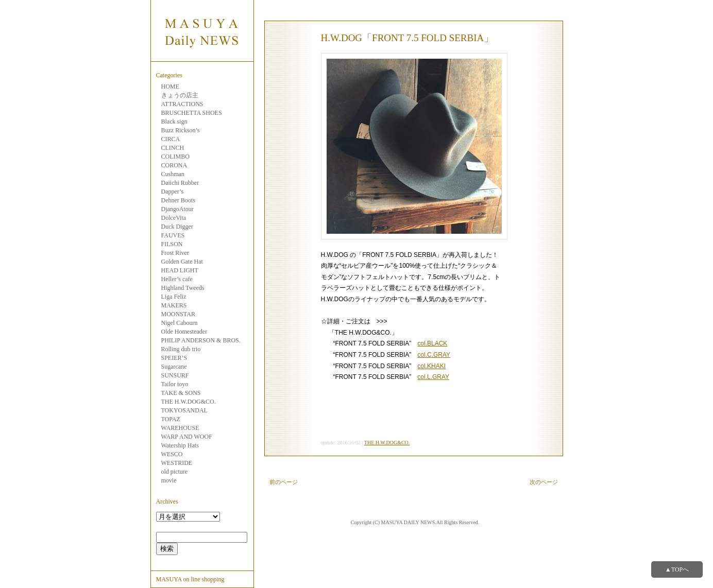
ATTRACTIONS (182, 104)
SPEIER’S (174, 358)
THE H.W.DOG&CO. (189, 402)
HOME (170, 87)
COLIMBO (175, 157)
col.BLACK (432, 343)
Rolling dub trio (181, 349)
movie (169, 480)
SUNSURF (175, 375)
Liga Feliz (174, 297)
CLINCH (173, 148)
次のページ (544, 482)
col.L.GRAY (433, 377)
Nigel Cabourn (180, 323)
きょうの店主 (180, 95)
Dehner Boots (178, 200)
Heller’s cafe (177, 279)
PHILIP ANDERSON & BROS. (201, 340)
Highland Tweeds (183, 288)
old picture (175, 472)
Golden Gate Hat (182, 262)
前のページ (284, 482)
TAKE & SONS (181, 393)
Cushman (173, 174)
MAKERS (174, 305)
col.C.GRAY (434, 355)
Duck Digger (177, 227)
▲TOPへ (677, 569)
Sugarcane (174, 367)
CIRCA (171, 139)
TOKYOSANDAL (184, 410)
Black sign (174, 122)
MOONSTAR (178, 314)
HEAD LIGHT (180, 270)
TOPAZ (171, 419)
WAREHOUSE (180, 428)
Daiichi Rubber (180, 183)
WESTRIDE (177, 463)
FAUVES (173, 235)
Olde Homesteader (184, 332)
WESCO (172, 454)
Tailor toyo (175, 384)
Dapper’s (173, 192)
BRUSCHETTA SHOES (192, 113)
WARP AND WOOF (187, 437)
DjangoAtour (177, 209)
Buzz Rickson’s (181, 130)
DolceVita (174, 218)
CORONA (174, 165)
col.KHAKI (431, 366)
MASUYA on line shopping (190, 579)
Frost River (175, 253)
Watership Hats (180, 445)
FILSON (172, 244)
